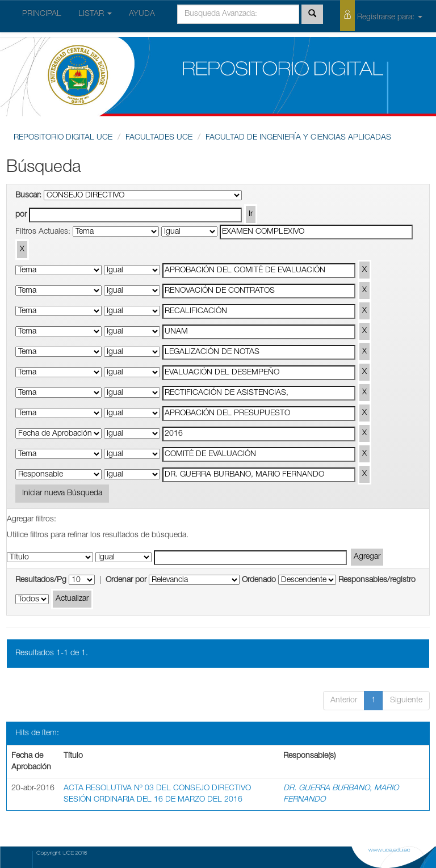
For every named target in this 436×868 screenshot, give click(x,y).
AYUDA (142, 14)
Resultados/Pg (41, 580)
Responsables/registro (377, 580)
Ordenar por (126, 580)
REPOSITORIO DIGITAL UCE (63, 138)
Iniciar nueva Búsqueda (62, 494)
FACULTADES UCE (159, 138)
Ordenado (259, 580)
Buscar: (28, 196)
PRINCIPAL (42, 14)
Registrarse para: (381, 16)
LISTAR (95, 14)
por (21, 215)
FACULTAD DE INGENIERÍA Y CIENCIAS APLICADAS (298, 138)
